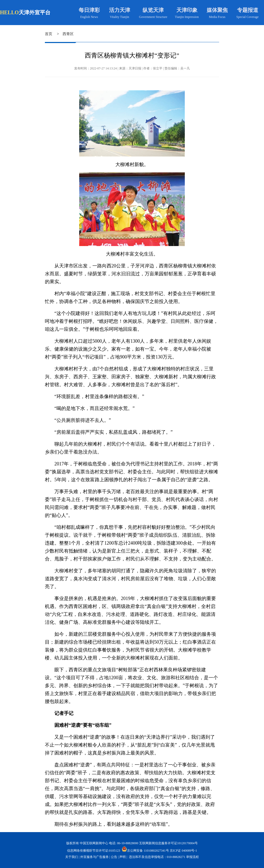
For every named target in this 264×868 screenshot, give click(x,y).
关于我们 (72, 857)
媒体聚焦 (217, 10)
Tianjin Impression (187, 17)
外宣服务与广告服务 (95, 857)
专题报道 (248, 10)
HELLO (9, 12)
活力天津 (120, 10)
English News (89, 17)
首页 (49, 34)
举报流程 (192, 857)
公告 (114, 857)
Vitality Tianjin (119, 17)
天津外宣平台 (35, 12)
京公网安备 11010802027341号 (145, 849)
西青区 (68, 34)
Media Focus (217, 17)
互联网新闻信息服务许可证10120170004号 (168, 843)
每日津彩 (89, 10)
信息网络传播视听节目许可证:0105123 (94, 851)
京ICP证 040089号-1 (183, 851)
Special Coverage (247, 17)
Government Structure (153, 17)
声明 (122, 857)
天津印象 (187, 10)
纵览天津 (153, 10)
